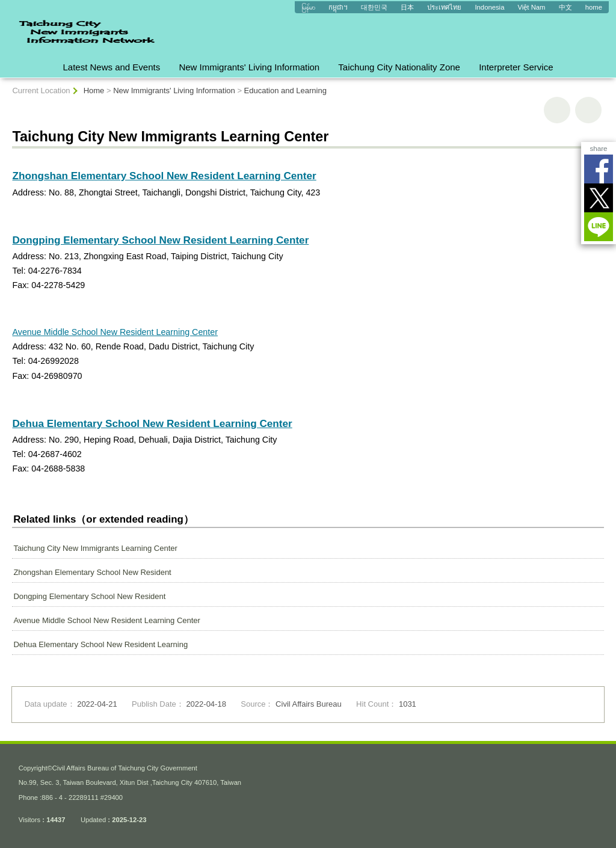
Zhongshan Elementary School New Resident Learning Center (164, 176)
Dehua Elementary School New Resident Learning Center (152, 423)
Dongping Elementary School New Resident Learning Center (160, 240)
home (594, 7)
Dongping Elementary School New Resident (89, 596)
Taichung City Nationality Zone (399, 67)
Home (94, 91)
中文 (565, 7)
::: (5, 5)
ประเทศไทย (444, 7)
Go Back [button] (588, 110)
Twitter (599, 198)
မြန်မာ (308, 7)
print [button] (557, 110)
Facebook (599, 169)
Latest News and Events (111, 67)
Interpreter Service (516, 67)
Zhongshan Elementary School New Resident (92, 572)
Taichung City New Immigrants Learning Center (95, 548)
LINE (599, 227)
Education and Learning (285, 91)
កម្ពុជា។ (338, 7)
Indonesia (489, 7)
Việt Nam (532, 7)
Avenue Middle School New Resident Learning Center (115, 332)
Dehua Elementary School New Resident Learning (100, 644)
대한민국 (374, 7)
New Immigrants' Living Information (249, 67)
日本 (407, 7)
